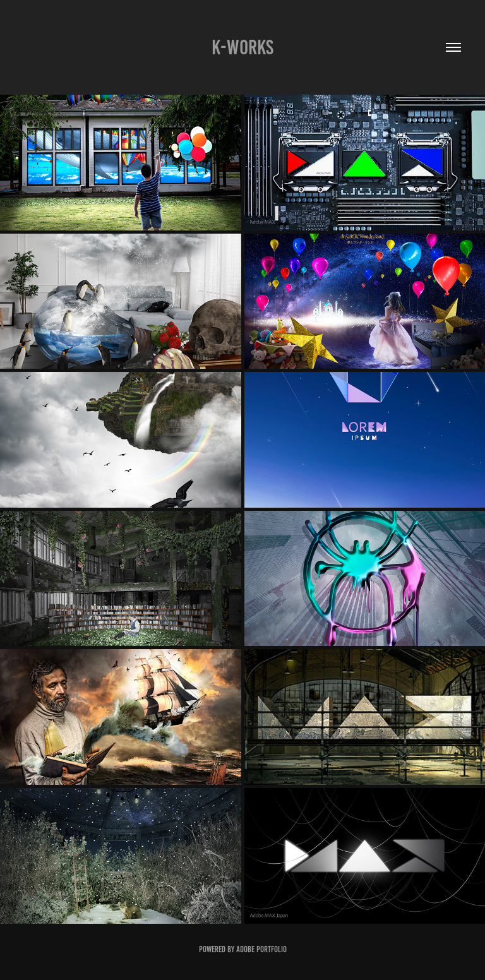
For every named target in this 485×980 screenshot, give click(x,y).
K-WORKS (242, 47)
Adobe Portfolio (261, 949)
